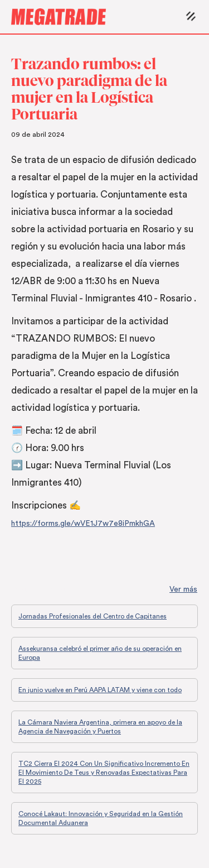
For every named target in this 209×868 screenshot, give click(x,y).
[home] (94, 17)
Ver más (183, 589)
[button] (188, 17)
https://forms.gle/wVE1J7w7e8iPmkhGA (83, 524)
